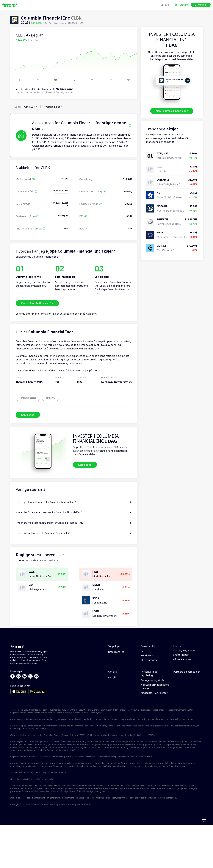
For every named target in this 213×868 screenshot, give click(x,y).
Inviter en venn (182, 698)
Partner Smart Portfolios (187, 716)
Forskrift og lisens (151, 714)
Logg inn (184, 5)
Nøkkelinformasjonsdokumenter (155, 729)
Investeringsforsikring (186, 711)
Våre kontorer (116, 711)
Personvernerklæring (153, 710)
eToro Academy (182, 682)
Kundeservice (148, 678)
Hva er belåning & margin (184, 667)
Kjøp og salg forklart (185, 673)
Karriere (113, 707)
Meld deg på (21, 89)
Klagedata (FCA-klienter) (155, 736)
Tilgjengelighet (117, 716)
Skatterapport (181, 677)
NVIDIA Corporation (120, 652)
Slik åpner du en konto (154, 666)
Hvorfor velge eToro (120, 698)
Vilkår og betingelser (45, 822)
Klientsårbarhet (150, 683)
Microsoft (114, 657)
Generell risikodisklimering (22, 822)
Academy (91, 314)
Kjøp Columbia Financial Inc (172, 111)
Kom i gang (28, 415)
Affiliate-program (183, 702)
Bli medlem (201, 5)
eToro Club (180, 707)
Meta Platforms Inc (119, 661)
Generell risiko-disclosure (155, 719)
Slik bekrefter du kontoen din (155, 672)
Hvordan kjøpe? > (54, 107)
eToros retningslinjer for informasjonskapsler (155, 703)
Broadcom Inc (116, 674)
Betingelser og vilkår (152, 723)
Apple (111, 666)
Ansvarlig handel (183, 660)
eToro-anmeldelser (119, 702)
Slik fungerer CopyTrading (181, 654)
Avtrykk (112, 720)
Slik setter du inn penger (155, 657)
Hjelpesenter (148, 652)
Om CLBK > (31, 107)
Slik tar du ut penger (152, 661)
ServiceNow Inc (117, 670)
